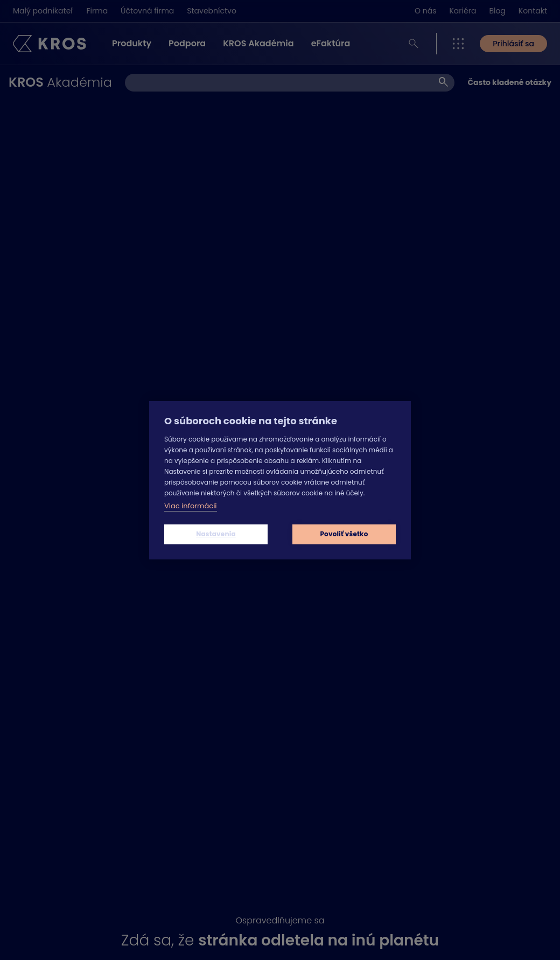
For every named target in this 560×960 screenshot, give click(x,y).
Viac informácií (191, 506)
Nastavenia (216, 534)
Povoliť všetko (344, 534)
